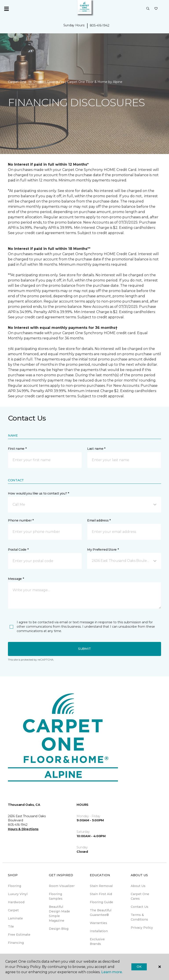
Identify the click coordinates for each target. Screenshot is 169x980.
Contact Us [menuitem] (140, 907)
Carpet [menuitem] (13, 910)
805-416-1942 (100, 25)
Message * (16, 579)
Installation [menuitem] (99, 931)
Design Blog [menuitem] (59, 929)
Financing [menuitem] (16, 943)
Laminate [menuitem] (15, 918)
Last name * (96, 449)
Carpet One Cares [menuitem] (140, 896)
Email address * (99, 520)
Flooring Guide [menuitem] (101, 902)
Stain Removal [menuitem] (101, 886)
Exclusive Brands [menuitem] (97, 941)
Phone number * (21, 520)
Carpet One (17, 82)
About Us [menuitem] (138, 886)
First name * (17, 449)
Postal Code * (18, 550)
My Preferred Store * (103, 550)
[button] (148, 9)
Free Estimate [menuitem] (19, 935)
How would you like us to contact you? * (39, 493)
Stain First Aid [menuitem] (101, 894)
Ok (139, 967)
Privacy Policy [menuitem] (142, 928)
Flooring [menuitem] (15, 886)
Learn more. (112, 972)
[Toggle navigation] (6, 9)
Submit (84, 649)
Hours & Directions (23, 829)
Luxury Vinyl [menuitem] (18, 894)
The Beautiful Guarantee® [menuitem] (101, 913)
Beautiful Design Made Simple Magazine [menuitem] (59, 914)
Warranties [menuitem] (98, 923)
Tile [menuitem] (11, 926)
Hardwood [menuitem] (16, 902)
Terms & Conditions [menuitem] (139, 917)
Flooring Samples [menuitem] (56, 896)
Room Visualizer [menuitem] (62, 886)
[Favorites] (156, 9)
